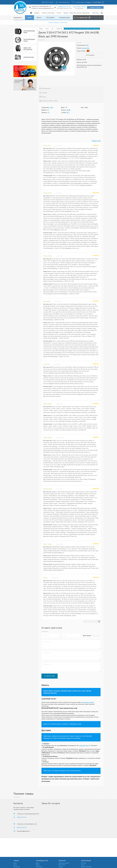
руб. (100, 2)
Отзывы (61, 867)
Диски (39, 17)
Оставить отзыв (50, 676)
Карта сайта (62, 865)
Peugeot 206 (59, 29)
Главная (41, 29)
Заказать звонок (95, 7)
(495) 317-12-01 (22, 817)
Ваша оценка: (87, 636)
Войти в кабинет (49, 2)
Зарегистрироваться (64, 2)
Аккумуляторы (64, 17)
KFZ (53, 29)
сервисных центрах (88, 702)
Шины (30, 17)
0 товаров (88, 2)
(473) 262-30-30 (22, 828)
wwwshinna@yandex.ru (23, 831)
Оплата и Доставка (48, 13)
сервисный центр (84, 746)
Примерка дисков (64, 863)
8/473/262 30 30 (79, 7)
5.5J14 (51, 107)
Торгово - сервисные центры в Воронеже (77, 13)
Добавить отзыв (96, 141)
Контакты (96, 13)
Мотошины (50, 17)
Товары (37, 13)
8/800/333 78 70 (64, 7)
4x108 (68, 110)
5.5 (48, 110)
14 (49, 112)
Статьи (59, 13)
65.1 (68, 112)
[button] (99, 636)
